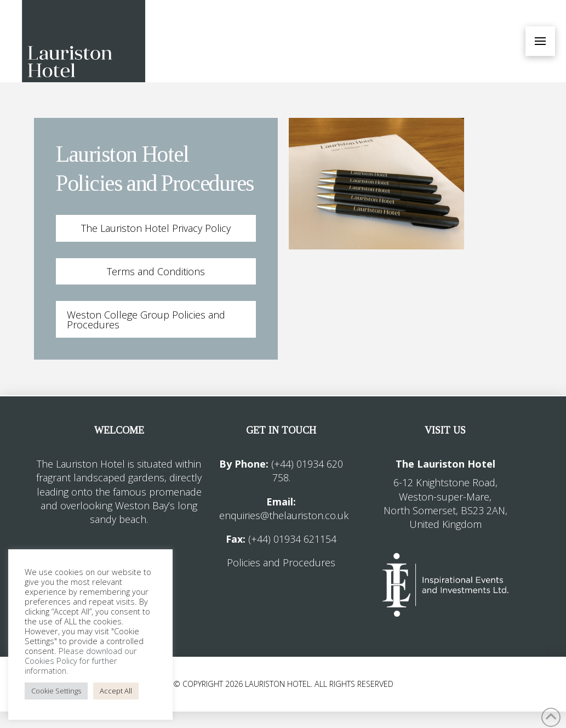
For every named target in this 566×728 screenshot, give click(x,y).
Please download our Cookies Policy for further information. (81, 661)
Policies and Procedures (281, 562)
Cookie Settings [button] (56, 691)
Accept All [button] (116, 691)
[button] (540, 41)
